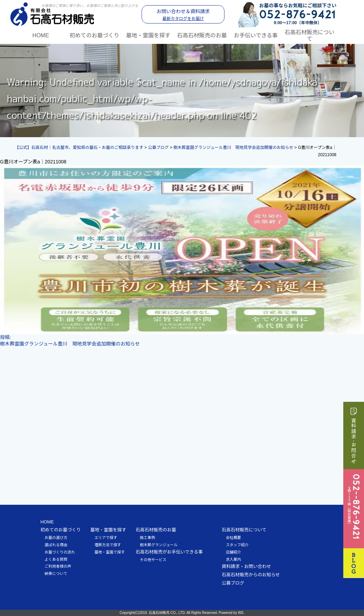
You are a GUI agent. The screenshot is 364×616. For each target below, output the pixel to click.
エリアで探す (106, 538)
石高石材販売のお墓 (202, 35)
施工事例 (147, 538)
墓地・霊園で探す (109, 552)
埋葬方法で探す (108, 545)
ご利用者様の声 (58, 566)
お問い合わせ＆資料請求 (183, 15)
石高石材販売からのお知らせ (251, 575)
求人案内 (233, 559)
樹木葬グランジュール (159, 545)
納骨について (56, 574)
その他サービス (153, 560)
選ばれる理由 (56, 545)
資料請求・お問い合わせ (246, 566)
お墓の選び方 (56, 538)
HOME (41, 35)
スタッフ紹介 (237, 545)
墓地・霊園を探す (148, 35)
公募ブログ (233, 583)
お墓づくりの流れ (60, 552)
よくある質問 (56, 559)
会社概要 (233, 538)
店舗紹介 (233, 552)
